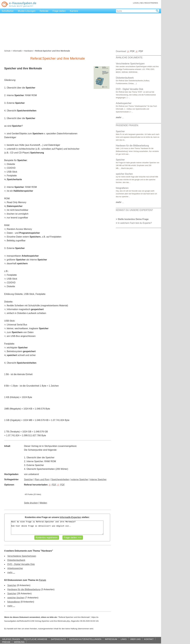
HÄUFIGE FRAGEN (11, 639)
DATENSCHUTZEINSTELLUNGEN (85, 639)
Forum (43, 580)
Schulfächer (8, 11)
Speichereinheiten (60, 479)
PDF (52, 485)
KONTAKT (149, 639)
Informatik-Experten (70, 517)
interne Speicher (98, 479)
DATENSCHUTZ (58, 639)
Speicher (28, 479)
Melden (43, 503)
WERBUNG (19, 642)
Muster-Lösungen (27, 11)
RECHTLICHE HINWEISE (36, 639)
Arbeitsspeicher (15, 568)
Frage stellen (59, 11)
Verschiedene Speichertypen (22, 556)
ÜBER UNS (135, 639)
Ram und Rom (42, 479)
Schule (7, 51)
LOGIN (136, 3)
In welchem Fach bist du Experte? (135, 223)
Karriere (74, 11)
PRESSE (6, 642)
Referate (44, 11)
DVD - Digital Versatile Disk (21, 564)
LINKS (124, 639)
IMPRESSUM (111, 639)
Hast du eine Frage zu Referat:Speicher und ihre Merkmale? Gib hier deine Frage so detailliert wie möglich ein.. (57, 528)
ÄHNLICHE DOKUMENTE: (129, 58)
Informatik (17, 51)
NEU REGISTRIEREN (149, 3)
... (120, 117)
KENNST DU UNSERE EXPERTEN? (134, 210)
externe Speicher (80, 479)
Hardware (28, 51)
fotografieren (14, 602)
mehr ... (11, 572)
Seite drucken (31, 503)
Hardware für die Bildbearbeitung (24, 589)
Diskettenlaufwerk (16, 560)
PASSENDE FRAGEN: (127, 125)
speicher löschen (16, 598)
